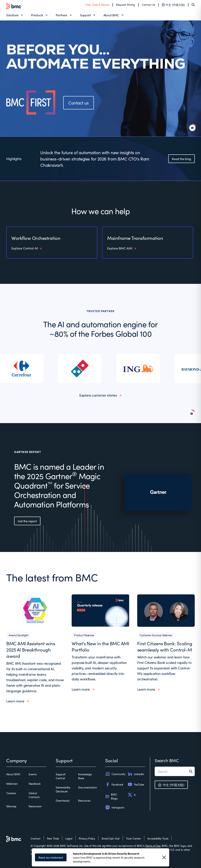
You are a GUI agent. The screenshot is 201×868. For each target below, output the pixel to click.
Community (115, 774)
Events (33, 774)
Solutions (12, 15)
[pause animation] (192, 128)
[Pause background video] (192, 414)
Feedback (35, 784)
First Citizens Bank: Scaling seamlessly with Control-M (165, 646)
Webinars (12, 784)
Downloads (63, 800)
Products (37, 15)
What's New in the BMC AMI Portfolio (100, 646)
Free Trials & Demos (98, 5)
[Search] (193, 5)
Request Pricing (126, 5)
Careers (11, 793)
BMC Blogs (111, 796)
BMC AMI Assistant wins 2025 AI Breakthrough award (31, 649)
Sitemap (11, 806)
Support (85, 15)
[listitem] (22, 368)
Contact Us (148, 5)
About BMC (111, 15)
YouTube (136, 784)
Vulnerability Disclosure (63, 789)
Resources (84, 800)
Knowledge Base (85, 776)
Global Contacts (34, 795)
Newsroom (35, 806)
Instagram (115, 807)
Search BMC (167, 760)
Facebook (114, 784)
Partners (62, 15)
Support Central (61, 776)
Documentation (87, 787)
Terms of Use (153, 846)
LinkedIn (136, 774)
